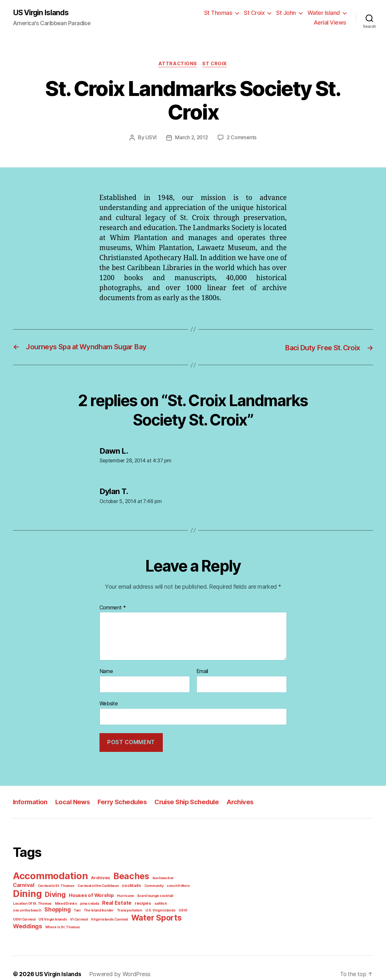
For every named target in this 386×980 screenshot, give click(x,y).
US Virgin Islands (42, 16)
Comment (112, 604)
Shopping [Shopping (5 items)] (139, 898)
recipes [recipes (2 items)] (72, 898)
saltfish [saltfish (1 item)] (88, 899)
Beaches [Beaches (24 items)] (127, 871)
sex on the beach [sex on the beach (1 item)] (110, 899)
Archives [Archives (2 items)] (98, 873)
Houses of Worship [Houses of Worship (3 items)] (58, 891)
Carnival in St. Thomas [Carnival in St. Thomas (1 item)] (31, 883)
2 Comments (241, 135)
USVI (152, 135)
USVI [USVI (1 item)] (75, 905)
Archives (244, 797)
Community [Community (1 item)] (123, 883)
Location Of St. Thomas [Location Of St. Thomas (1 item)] (155, 892)
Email (203, 668)
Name (106, 668)
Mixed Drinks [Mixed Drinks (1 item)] (187, 892)
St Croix (223, 16)
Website (109, 700)
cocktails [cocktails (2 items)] (102, 883)
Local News (74, 797)
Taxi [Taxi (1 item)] (158, 899)
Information (31, 797)
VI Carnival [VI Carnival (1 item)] (144, 905)
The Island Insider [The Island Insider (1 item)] (178, 899)
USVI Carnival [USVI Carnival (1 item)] (92, 905)
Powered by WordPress (116, 962)
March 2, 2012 (192, 135)
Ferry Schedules (124, 797)
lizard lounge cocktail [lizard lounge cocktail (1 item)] (117, 892)
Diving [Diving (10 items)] (23, 891)
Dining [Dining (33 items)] (173, 882)
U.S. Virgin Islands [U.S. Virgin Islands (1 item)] (53, 905)
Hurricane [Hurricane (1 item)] (89, 892)
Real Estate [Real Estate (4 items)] (48, 898)
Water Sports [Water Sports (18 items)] (37, 913)
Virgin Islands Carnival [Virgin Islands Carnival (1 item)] (174, 905)
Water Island (289, 16)
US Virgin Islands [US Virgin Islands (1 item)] (119, 905)
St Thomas (188, 16)
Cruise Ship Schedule (190, 797)
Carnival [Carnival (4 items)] (179, 872)
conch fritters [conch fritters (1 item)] (146, 883)
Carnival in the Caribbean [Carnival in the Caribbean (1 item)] (71, 883)
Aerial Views (331, 16)
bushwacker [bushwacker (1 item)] (156, 873)
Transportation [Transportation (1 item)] (24, 905)
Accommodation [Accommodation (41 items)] (49, 871)
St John (253, 16)
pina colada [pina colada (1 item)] (22, 899)
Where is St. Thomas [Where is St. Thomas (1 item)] (111, 914)
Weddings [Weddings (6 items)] (78, 913)
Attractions (178, 61)
